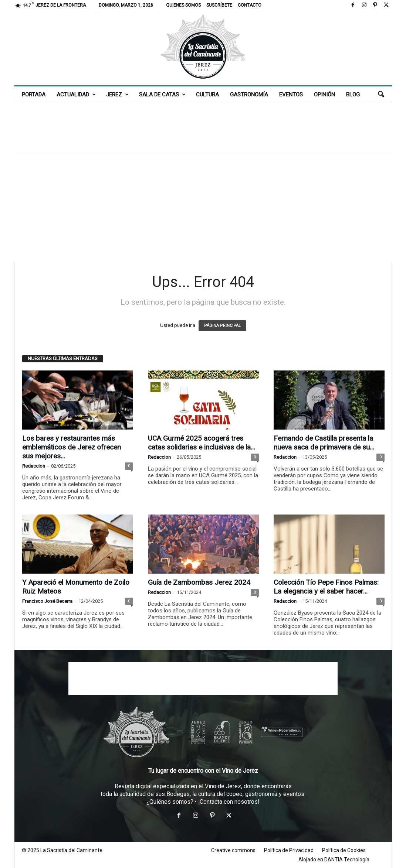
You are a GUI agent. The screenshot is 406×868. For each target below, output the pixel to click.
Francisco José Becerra (47, 601)
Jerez (117, 95)
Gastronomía (249, 95)
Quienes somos (183, 5)
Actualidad (76, 95)
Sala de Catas (162, 95)
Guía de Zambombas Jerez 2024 (199, 582)
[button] (381, 95)
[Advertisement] (203, 127)
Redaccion (34, 466)
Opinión (324, 95)
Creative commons (233, 850)
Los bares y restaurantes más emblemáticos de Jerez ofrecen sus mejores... (72, 447)
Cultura (207, 95)
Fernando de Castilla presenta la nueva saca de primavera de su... (324, 443)
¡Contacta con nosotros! (229, 802)
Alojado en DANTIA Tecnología (334, 860)
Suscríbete (219, 5)
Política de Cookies (344, 850)
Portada (34, 95)
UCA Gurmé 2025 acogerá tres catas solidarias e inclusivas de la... (202, 443)
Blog (353, 95)
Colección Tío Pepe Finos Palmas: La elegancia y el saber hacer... (326, 587)
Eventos (291, 95)
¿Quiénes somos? (170, 802)
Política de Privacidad (289, 850)
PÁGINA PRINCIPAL (222, 326)
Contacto (250, 5)
